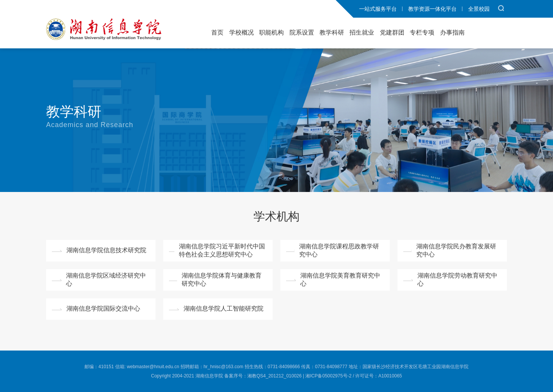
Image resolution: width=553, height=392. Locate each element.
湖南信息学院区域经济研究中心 (106, 280)
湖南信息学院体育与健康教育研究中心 (222, 280)
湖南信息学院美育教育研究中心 (340, 280)
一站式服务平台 (378, 9)
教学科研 (332, 32)
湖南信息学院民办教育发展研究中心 (456, 250)
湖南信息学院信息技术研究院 (106, 250)
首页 (217, 32)
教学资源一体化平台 (432, 9)
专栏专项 (422, 32)
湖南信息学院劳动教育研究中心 (457, 280)
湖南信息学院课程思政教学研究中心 (339, 250)
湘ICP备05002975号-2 (328, 376)
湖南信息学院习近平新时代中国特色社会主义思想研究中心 (222, 250)
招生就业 (362, 32)
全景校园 (479, 9)
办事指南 (452, 32)
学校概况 (242, 32)
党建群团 (392, 32)
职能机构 (272, 32)
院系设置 (302, 32)
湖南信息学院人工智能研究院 (224, 308)
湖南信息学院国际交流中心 (103, 308)
